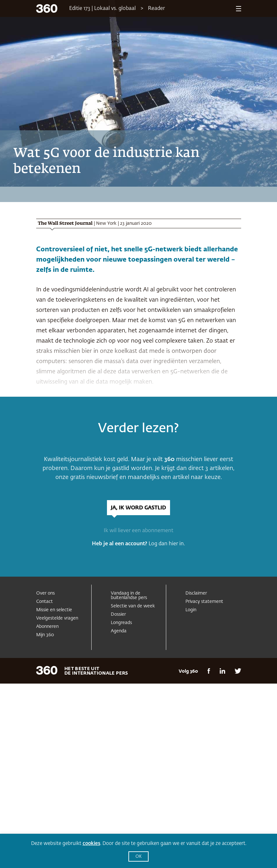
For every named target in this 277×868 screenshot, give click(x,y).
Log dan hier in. (167, 544)
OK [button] (138, 857)
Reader (156, 9)
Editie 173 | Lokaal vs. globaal (102, 9)
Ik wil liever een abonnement (138, 531)
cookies (91, 844)
